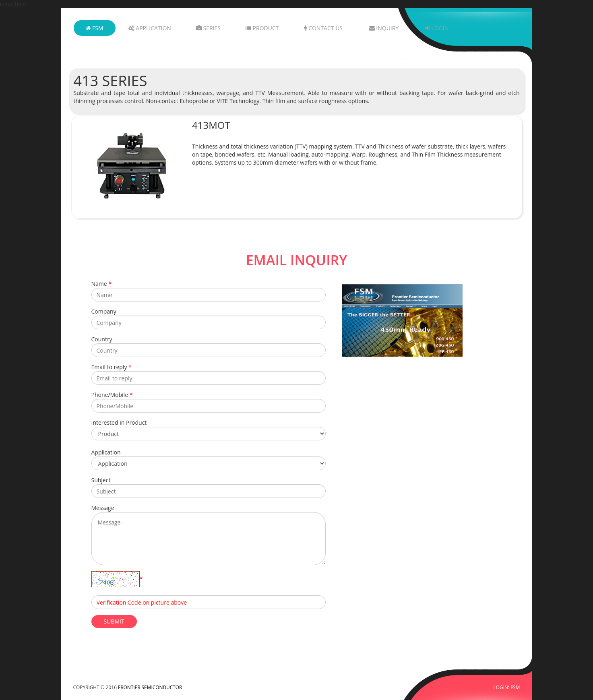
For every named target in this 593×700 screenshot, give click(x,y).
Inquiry (384, 28)
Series (208, 28)
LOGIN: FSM (507, 687)
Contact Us (323, 28)
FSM (95, 28)
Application (150, 28)
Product (262, 28)
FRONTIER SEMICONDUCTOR (150, 687)
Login (437, 28)
